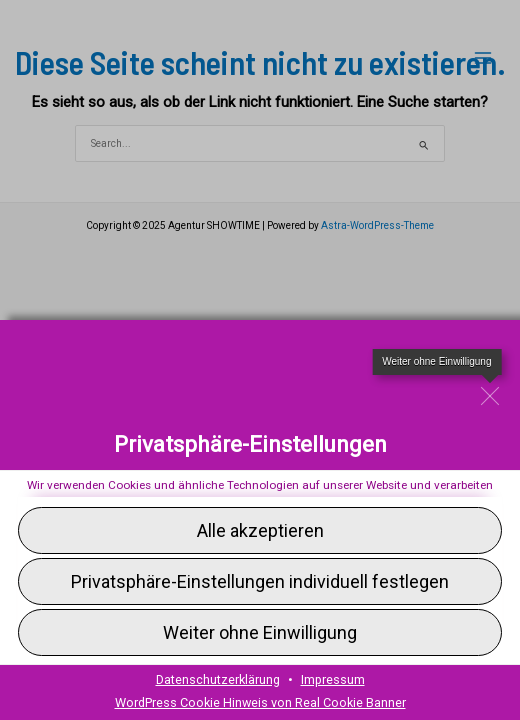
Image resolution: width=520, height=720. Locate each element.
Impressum (333, 679)
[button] (260, 632)
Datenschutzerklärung (218, 679)
